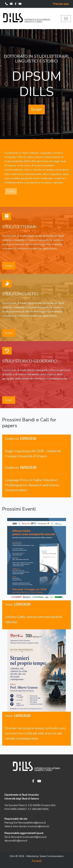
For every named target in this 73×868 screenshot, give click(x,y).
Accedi (37, 861)
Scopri (37, 109)
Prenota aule (61, 4)
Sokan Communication (51, 856)
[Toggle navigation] (66, 19)
